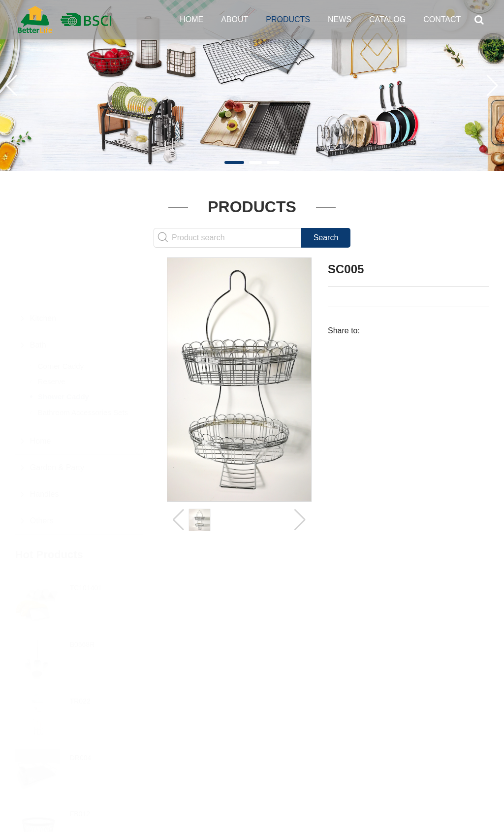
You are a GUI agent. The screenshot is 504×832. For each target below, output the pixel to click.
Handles (45, 446)
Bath (38, 297)
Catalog (387, 19)
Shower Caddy (63, 348)
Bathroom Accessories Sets (83, 364)
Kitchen (43, 270)
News (340, 19)
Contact (442, 19)
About (235, 19)
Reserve (52, 333)
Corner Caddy (61, 318)
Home (191, 19)
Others (42, 472)
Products (288, 19)
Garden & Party (57, 419)
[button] (234, 162)
